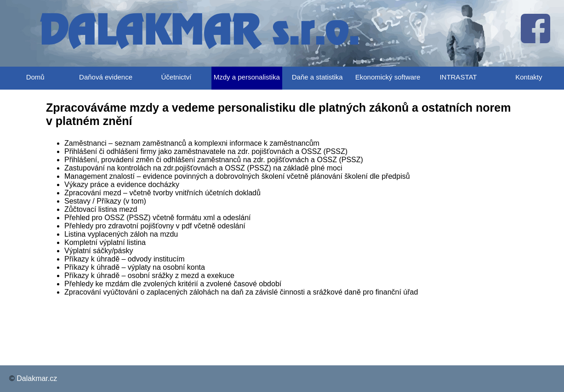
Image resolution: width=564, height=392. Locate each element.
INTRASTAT (458, 77)
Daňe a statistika (317, 77)
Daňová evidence (106, 77)
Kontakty (529, 77)
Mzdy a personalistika (247, 77)
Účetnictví (177, 77)
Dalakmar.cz (37, 378)
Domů (35, 77)
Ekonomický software (388, 77)
